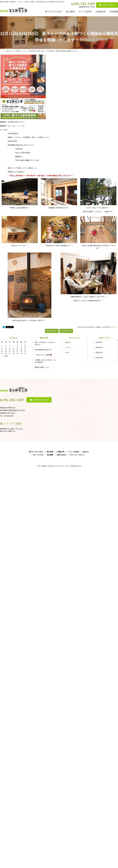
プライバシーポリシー (77, 455)
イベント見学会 (73, 452)
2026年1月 (99, 342)
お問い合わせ (62, 455)
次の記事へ (66, 331)
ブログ (67, 353)
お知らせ (68, 342)
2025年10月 (99, 358)
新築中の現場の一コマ (43, 367)
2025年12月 (99, 347)
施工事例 (50, 452)
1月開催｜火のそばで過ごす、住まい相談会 (45, 361)
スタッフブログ (38, 455)
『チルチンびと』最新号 (43, 355)
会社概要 (50, 455)
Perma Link (114, 327)
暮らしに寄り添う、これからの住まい (45, 343)
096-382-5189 (84, 4)
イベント (68, 347)
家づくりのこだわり (36, 452)
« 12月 (6, 356)
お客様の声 (61, 452)
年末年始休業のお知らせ (43, 350)
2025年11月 (99, 353)
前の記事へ (52, 331)
